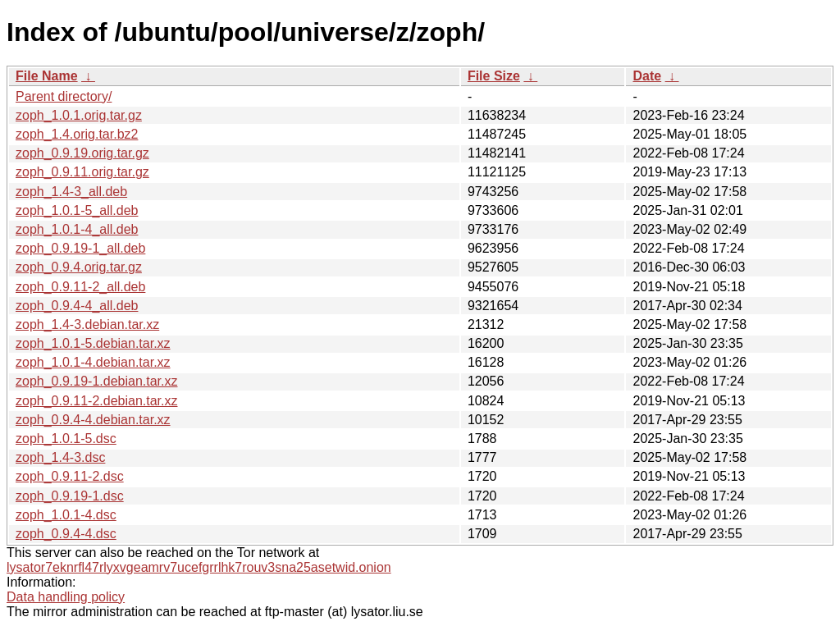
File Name (47, 76)
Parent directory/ (64, 96)
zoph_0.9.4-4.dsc (66, 534)
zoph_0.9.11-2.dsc (70, 476)
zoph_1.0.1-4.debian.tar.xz (93, 362)
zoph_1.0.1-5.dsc (66, 439)
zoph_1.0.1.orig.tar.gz (79, 115)
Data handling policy (66, 597)
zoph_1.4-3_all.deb (71, 192)
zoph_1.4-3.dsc (60, 457)
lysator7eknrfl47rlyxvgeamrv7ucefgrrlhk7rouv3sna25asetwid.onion (199, 567)
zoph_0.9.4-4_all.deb (77, 306)
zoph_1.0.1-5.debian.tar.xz (93, 343)
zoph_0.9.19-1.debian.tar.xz (96, 381)
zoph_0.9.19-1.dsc (70, 496)
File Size (494, 76)
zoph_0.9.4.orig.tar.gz (79, 267)
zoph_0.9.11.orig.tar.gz (82, 172)
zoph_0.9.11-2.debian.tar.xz (96, 401)
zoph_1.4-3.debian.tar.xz (87, 324)
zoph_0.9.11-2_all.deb (80, 287)
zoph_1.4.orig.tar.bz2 (77, 134)
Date (647, 76)
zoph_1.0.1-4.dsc (66, 515)
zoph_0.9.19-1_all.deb (80, 248)
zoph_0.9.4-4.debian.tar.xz (93, 420)
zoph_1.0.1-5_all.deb (77, 210)
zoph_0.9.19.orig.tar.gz (82, 153)
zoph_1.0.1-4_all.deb (77, 229)
